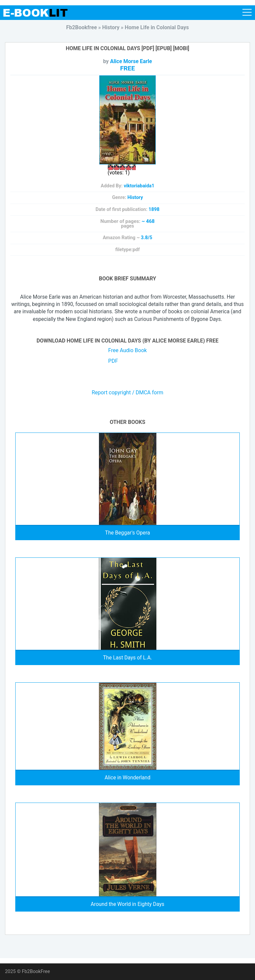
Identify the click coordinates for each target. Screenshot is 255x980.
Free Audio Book (127, 350)
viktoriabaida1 (139, 186)
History (135, 197)
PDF (113, 361)
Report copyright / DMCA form (127, 393)
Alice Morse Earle (131, 61)
